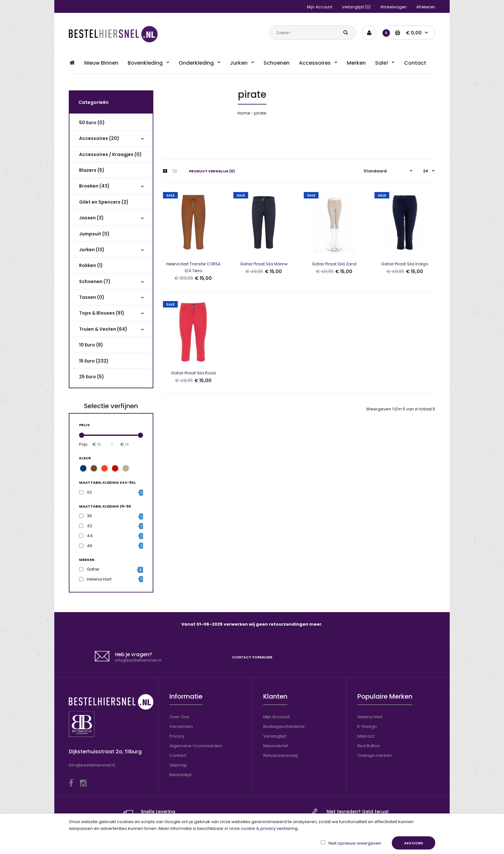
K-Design (367, 726)
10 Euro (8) (91, 345)
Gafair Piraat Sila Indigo (405, 264)
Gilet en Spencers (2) (104, 202)
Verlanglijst (275, 736)
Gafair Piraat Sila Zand (334, 264)
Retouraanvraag (281, 755)
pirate (260, 113)
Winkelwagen (393, 7)
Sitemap (178, 765)
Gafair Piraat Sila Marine (264, 264)
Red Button (369, 746)
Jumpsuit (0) (94, 234)
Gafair (93, 569)
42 (90, 526)
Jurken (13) (92, 250)
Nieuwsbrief (276, 746)
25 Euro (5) (92, 377)
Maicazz (366, 736)
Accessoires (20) (99, 138)
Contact (178, 755)
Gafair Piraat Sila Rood (193, 373)
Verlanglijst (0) (356, 7)
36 (89, 516)
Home (244, 113)
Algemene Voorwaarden (196, 746)
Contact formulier (252, 657)
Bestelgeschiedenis (284, 726)
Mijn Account (320, 7)
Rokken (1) (91, 265)
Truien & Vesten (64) (103, 329)
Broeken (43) (94, 186)
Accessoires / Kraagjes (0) (110, 154)
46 (90, 546)
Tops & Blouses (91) (102, 313)
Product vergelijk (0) (212, 171)
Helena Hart (99, 579)
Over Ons (179, 717)
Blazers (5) (92, 170)
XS (89, 492)
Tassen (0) (92, 297)
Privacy (177, 736)
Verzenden (181, 726)
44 (90, 536)
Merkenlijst (180, 775)
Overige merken (375, 755)
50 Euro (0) (92, 123)
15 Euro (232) (94, 361)
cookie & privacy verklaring (269, 828)
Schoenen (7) (95, 281)
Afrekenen (426, 7)
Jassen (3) (91, 218)
